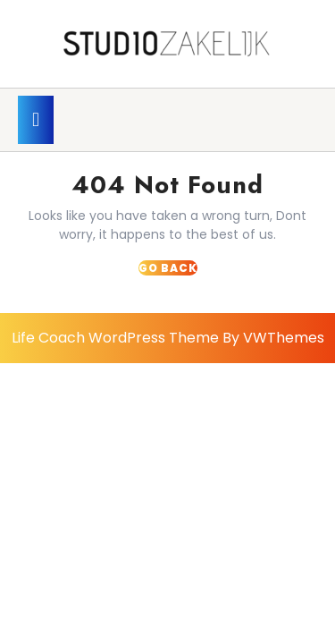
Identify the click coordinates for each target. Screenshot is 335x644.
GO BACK (168, 268)
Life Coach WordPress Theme (115, 338)
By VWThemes (273, 338)
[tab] (36, 120)
